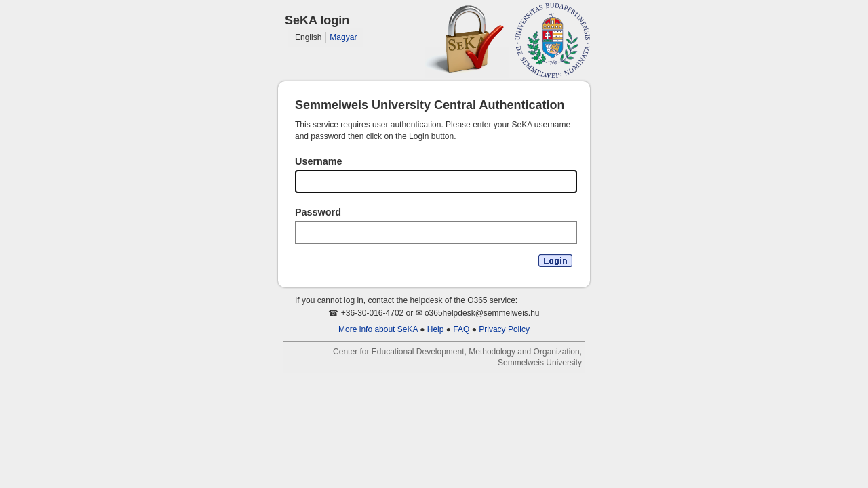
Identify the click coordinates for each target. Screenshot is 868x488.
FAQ (461, 329)
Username (319, 161)
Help (436, 329)
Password (318, 212)
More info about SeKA (378, 329)
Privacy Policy (504, 329)
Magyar (343, 37)
